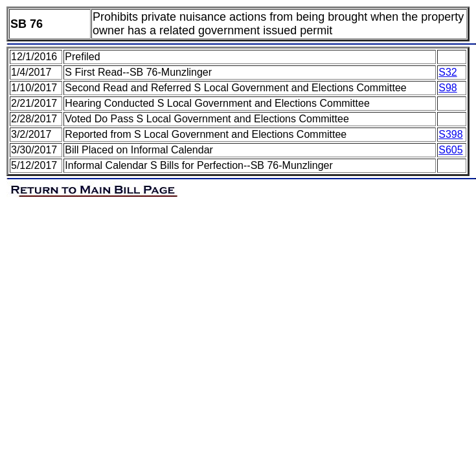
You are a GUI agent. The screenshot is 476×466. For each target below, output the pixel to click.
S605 (450, 150)
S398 (450, 134)
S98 (448, 88)
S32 (448, 72)
